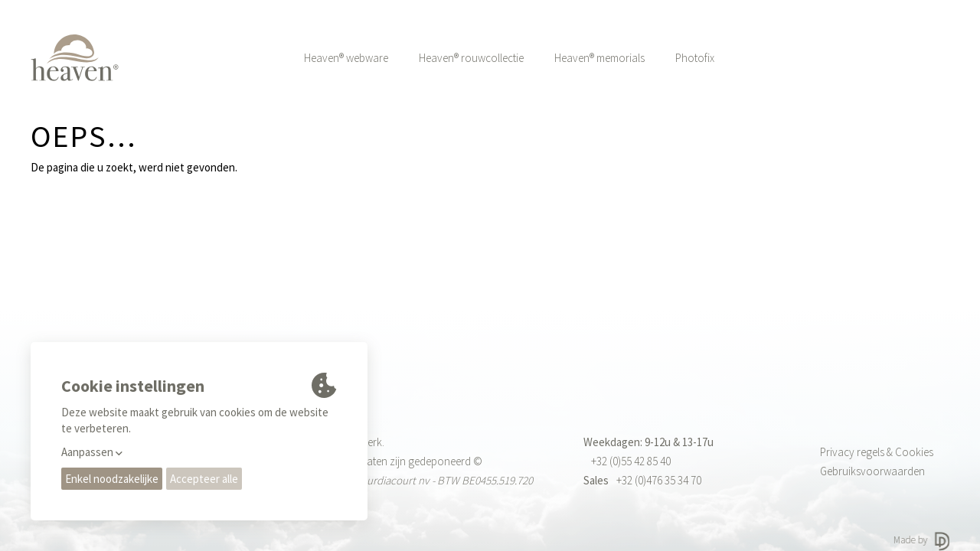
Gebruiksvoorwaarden (872, 471)
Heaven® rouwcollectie (471, 58)
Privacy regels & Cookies (877, 452)
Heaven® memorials (599, 58)
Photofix (695, 58)
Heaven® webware (346, 58)
